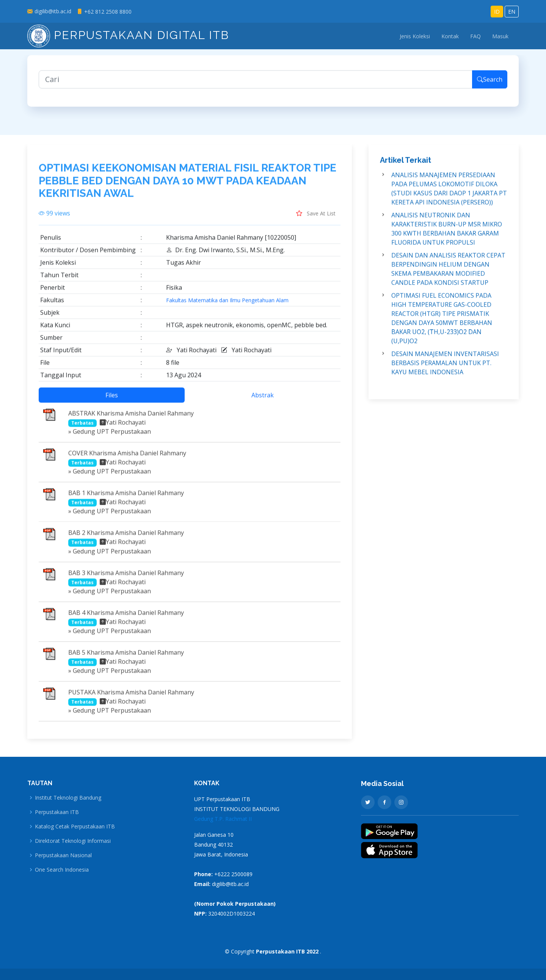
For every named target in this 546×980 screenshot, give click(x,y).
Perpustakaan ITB (57, 812)
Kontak (450, 36)
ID (497, 12)
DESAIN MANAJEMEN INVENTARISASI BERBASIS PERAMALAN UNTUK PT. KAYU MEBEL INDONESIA (445, 368)
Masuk (500, 36)
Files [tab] (112, 400)
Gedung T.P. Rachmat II (223, 819)
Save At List (316, 218)
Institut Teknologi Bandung (68, 798)
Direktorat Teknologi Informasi (73, 841)
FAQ (475, 36)
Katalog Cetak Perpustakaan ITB (75, 827)
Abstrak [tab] (263, 400)
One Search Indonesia (62, 870)
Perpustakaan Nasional (63, 855)
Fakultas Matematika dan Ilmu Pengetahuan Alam (227, 305)
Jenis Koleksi (415, 36)
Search (490, 84)
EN (512, 12)
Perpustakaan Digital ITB (128, 35)
